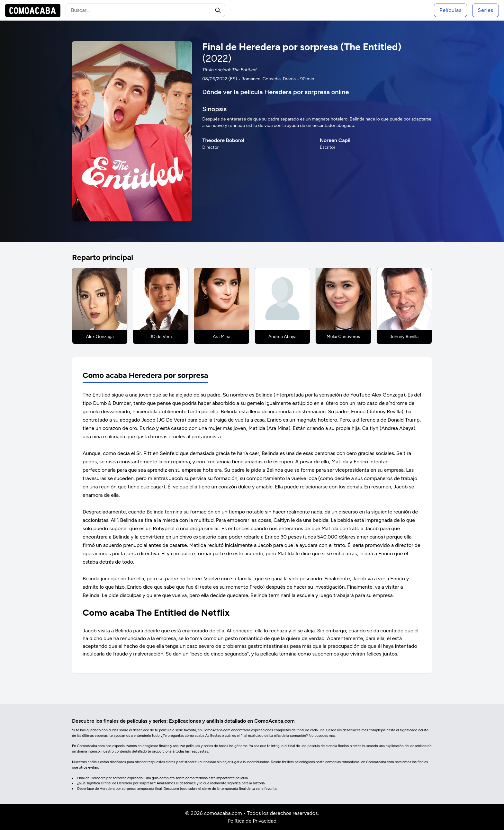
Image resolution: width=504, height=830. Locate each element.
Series (486, 10)
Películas (450, 10)
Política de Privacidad (252, 821)
